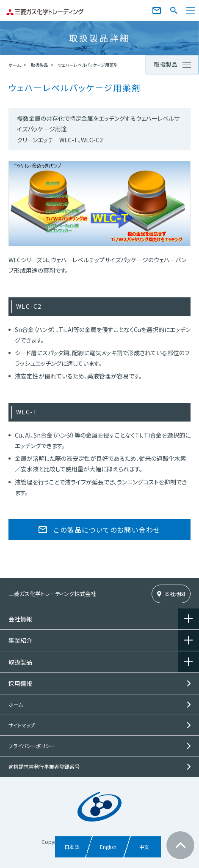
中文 (144, 847)
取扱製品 (39, 65)
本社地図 (175, 594)
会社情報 (20, 619)
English (108, 847)
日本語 (72, 847)
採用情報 (20, 683)
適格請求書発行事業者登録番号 (44, 766)
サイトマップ (22, 725)
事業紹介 (20, 640)
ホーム (15, 65)
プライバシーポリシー (32, 746)
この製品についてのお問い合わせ (107, 530)
